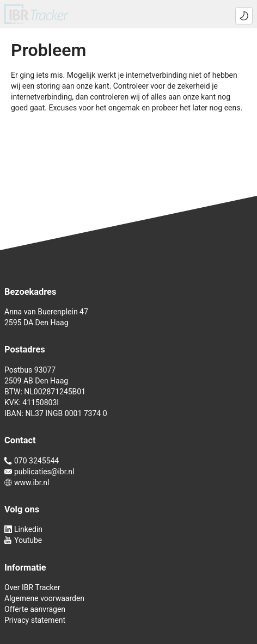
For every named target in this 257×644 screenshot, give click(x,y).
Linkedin (23, 529)
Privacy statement (35, 620)
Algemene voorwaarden (44, 598)
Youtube (23, 540)
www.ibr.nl (27, 482)
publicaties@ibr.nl (39, 472)
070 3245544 (32, 461)
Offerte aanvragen (35, 609)
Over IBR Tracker (32, 587)
